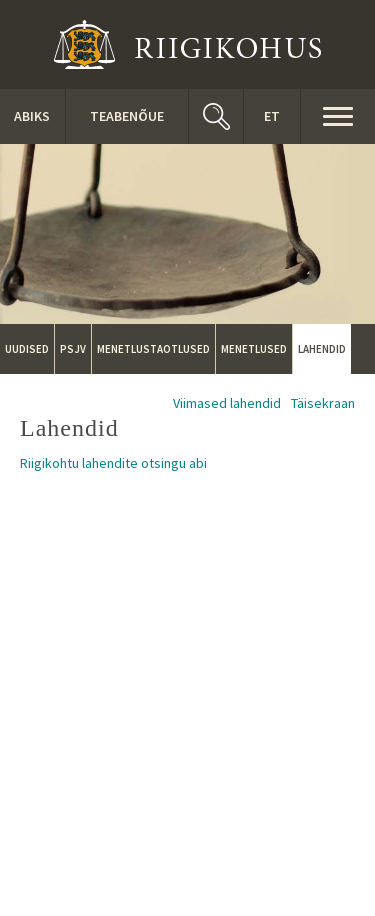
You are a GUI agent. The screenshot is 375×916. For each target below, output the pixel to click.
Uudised (27, 349)
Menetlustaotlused (153, 349)
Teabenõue (127, 116)
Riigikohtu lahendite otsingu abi (113, 463)
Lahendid (322, 349)
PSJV (73, 349)
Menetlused (254, 349)
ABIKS (32, 116)
